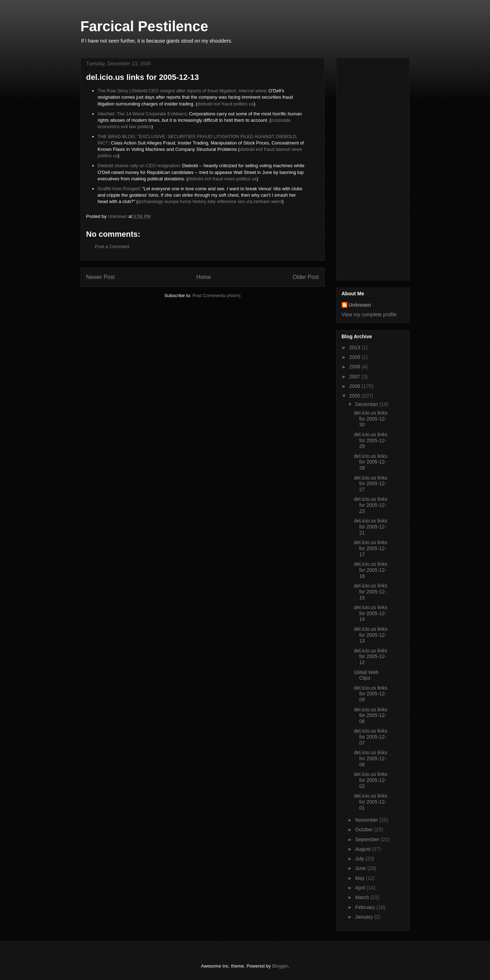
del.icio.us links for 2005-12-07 (370, 737)
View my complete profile (369, 314)
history (199, 201)
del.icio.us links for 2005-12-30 (370, 419)
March (363, 897)
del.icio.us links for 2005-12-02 (370, 780)
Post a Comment (112, 247)
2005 (355, 396)
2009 (355, 357)
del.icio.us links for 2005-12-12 (370, 657)
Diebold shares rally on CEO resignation (139, 166)
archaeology (151, 201)
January (365, 917)
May (360, 878)
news (297, 149)
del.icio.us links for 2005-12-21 (370, 527)
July (360, 859)
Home (204, 277)
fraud (227, 104)
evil (217, 104)
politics (241, 104)
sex (241, 201)
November (367, 820)
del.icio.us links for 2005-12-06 (370, 759)
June (361, 868)
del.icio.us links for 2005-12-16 (370, 570)
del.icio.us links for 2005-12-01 (370, 802)
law (133, 127)
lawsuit (283, 149)
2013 (355, 347)
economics (109, 127)
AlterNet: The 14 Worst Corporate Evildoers (142, 114)
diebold (205, 104)
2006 (355, 386)
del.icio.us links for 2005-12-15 (370, 592)
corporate (281, 120)
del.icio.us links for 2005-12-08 (370, 716)
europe (171, 201)
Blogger (280, 966)
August (364, 849)
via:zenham (258, 201)
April (361, 888)
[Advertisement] (370, 167)
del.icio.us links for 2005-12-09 (370, 694)
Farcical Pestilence (144, 26)
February (366, 907)
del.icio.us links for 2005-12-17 (370, 548)
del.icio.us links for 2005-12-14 (370, 613)
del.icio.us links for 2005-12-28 (370, 462)
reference (227, 201)
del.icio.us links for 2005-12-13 (370, 635)
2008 (355, 367)
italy (212, 201)
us (251, 104)
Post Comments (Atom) (217, 295)
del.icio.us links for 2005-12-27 (370, 484)
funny (186, 201)
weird (277, 201)
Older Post (306, 277)
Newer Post (101, 277)
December (367, 404)
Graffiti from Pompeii (119, 189)
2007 (355, 377)
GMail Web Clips (366, 675)
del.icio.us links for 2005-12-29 (370, 440)
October (365, 830)
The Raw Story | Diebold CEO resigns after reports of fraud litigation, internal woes (182, 91)
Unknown (360, 305)
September (368, 839)
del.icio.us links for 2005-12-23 (370, 505)
